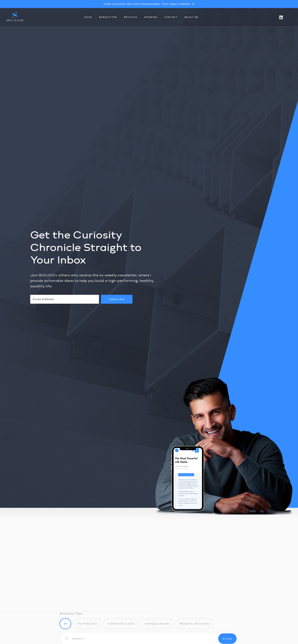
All (65, 624)
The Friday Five (87, 624)
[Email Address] (65, 299)
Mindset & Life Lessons (194, 624)
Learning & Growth (157, 624)
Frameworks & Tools (121, 624)
